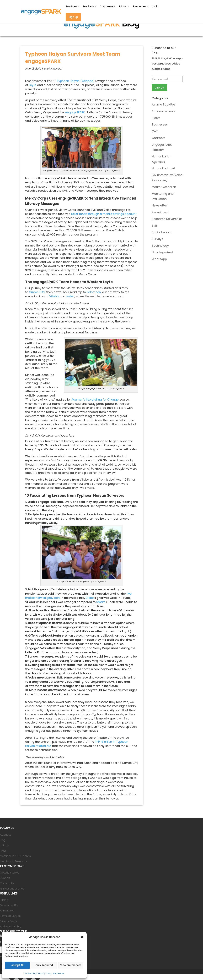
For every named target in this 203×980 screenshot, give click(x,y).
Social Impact (53, 69)
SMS (155, 226)
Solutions (71, 6)
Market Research (164, 187)
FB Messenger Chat (12, 889)
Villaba (54, 296)
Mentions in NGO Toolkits (15, 856)
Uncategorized (162, 252)
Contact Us (7, 883)
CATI (155, 131)
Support (5, 878)
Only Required (44, 965)
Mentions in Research (13, 861)
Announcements (164, 111)
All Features (7, 911)
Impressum (59, 973)
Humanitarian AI (163, 168)
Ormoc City (37, 292)
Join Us (4, 845)
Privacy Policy (45, 973)
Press (3, 851)
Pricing (123, 6)
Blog (3, 840)
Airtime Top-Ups (164, 104)
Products (88, 6)
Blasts (156, 118)
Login (155, 6)
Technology (160, 246)
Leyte (33, 85)
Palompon (94, 292)
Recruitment (161, 212)
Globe (90, 598)
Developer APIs (9, 905)
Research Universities (167, 219)
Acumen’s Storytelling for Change (95, 400)
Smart (101, 602)
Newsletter (159, 205)
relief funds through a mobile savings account (104, 214)
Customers (107, 6)
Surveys (157, 239)
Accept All (17, 965)
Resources (140, 6)
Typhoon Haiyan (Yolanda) (76, 81)
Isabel (70, 296)
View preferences (71, 965)
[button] (82, 937)
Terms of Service (10, 916)
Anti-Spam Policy (11, 927)
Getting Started (10, 873)
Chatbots (159, 138)
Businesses (160, 124)
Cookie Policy (30, 973)
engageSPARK (75, 112)
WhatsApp (159, 259)
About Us (6, 835)
